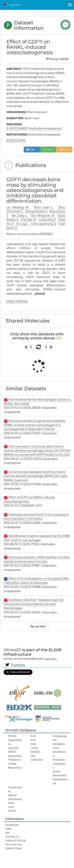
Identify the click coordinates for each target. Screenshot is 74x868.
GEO (11, 807)
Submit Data (14, 848)
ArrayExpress (15, 789)
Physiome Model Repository (15, 764)
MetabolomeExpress (59, 764)
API (8, 833)
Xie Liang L (20, 216)
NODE (12, 811)
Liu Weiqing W (18, 207)
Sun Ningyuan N (43, 216)
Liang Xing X (48, 220)
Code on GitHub (16, 840)
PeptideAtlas (15, 742)
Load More (38, 626)
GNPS (56, 772)
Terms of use (13, 844)
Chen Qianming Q (44, 224)
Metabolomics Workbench (59, 750)
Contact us (12, 836)
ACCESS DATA (16, 140)
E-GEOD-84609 (17, 128)
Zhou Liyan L (44, 207)
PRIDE (12, 736)
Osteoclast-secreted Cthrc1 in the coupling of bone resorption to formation (36, 517)
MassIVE (14, 748)
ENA (33, 744)
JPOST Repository (15, 754)
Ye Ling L (23, 224)
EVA (33, 740)
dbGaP (13, 795)
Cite (32, 150)
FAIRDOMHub (60, 781)
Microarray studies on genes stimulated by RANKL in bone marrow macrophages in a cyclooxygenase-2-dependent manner (35, 425)
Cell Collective (37, 758)
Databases (12, 825)
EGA (33, 736)
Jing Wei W (29, 220)
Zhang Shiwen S (37, 211)
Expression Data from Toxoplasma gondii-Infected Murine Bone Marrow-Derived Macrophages (34, 604)
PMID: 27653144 (17, 302)
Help (8, 829)
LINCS (34, 748)
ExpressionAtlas (15, 801)
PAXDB (35, 752)
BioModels (59, 775)
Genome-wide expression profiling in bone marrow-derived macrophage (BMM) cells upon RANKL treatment (36, 476)
